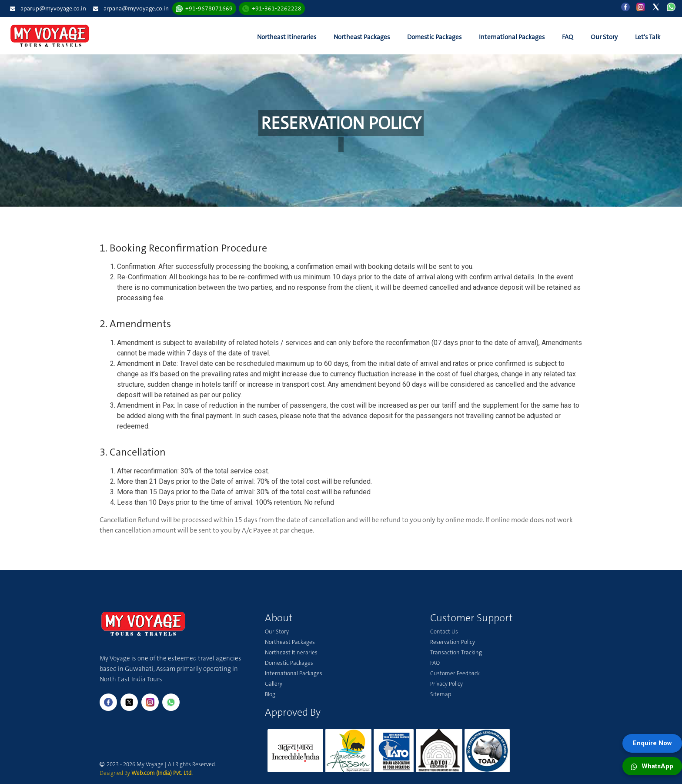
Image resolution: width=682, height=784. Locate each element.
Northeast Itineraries (287, 37)
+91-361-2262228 (277, 8)
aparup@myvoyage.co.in (53, 8)
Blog (270, 694)
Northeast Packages (362, 37)
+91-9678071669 (209, 8)
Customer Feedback (455, 673)
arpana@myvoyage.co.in (136, 8)
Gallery (274, 684)
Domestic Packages (434, 37)
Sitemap (441, 694)
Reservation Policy (453, 642)
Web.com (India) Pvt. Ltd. (162, 773)
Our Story (604, 37)
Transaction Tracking (456, 652)
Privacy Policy (446, 684)
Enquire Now (652, 743)
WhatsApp (652, 766)
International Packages (512, 37)
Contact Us (444, 632)
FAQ (568, 37)
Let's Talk (648, 37)
